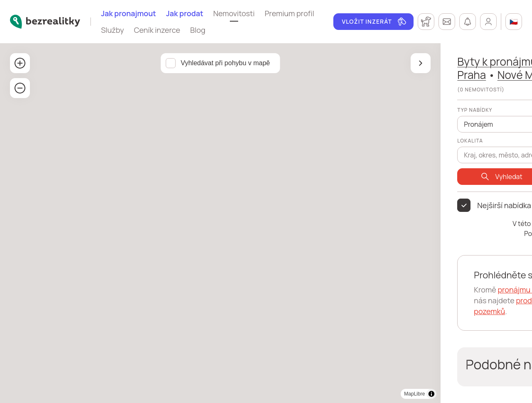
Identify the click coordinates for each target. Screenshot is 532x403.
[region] (121, 223)
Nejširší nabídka (305, 205)
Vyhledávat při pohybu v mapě (126, 63)
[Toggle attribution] (232, 394)
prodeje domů (410, 300)
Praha (363, 61)
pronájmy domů (412, 290)
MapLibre (215, 394)
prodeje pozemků (304, 311)
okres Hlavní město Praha (451, 61)
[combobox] (343, 150)
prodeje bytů (361, 300)
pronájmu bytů (323, 290)
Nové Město (337, 75)
